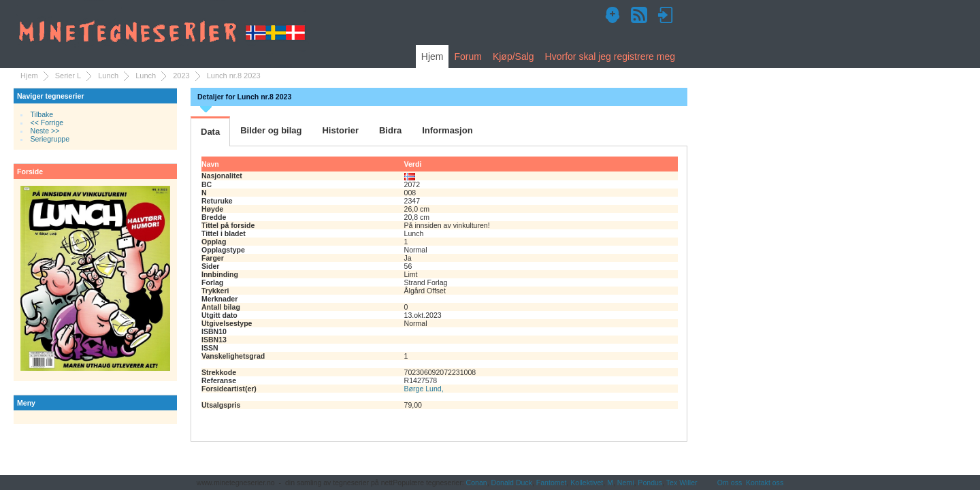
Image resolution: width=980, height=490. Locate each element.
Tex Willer (682, 483)
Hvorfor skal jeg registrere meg (610, 56)
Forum (468, 56)
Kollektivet (587, 483)
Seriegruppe (50, 139)
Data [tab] (210, 132)
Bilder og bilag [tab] (271, 130)
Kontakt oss (765, 483)
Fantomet (552, 483)
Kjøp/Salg (513, 56)
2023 (181, 76)
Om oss (730, 483)
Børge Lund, (424, 389)
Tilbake (42, 114)
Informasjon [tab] (447, 130)
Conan (477, 483)
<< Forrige (47, 122)
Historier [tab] (340, 130)
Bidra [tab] (390, 130)
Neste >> (45, 131)
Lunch (108, 76)
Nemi (626, 483)
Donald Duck (512, 483)
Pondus (650, 483)
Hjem (432, 56)
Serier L (68, 76)
